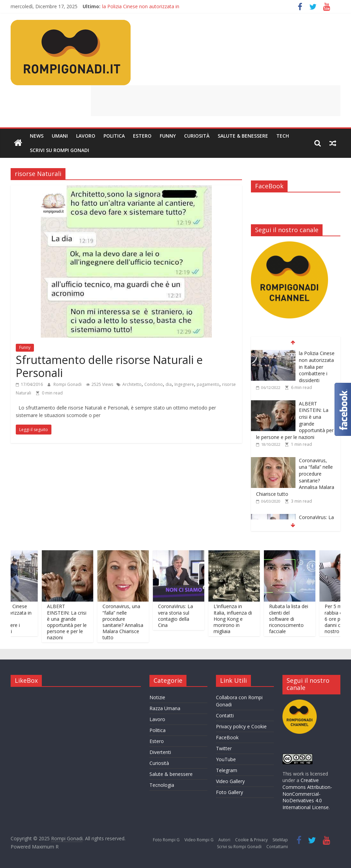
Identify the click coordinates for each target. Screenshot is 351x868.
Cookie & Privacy (251, 840)
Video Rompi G (199, 840)
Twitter (224, 748)
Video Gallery (230, 781)
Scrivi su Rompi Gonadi (59, 150)
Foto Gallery (229, 792)
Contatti (225, 715)
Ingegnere (184, 384)
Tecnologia (162, 785)
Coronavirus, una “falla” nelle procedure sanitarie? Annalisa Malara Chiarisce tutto (128, 622)
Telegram (227, 770)
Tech (283, 136)
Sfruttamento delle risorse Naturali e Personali (109, 366)
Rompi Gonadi (68, 384)
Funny (168, 136)
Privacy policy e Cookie (241, 726)
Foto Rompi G (166, 840)
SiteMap (280, 840)
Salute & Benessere (243, 136)
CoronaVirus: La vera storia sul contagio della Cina (181, 616)
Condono (154, 384)
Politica (114, 136)
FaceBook (227, 737)
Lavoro (86, 136)
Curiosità (197, 136)
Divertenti (160, 752)
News (37, 136)
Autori (224, 840)
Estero (142, 136)
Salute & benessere (171, 774)
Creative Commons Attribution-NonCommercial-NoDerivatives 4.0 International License (307, 794)
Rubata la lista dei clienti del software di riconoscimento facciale (294, 619)
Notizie (157, 697)
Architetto (132, 384)
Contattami (277, 847)
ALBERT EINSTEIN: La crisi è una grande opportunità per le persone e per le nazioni (72, 622)
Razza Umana (165, 708)
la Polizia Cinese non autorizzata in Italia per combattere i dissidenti (317, 367)
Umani (60, 136)
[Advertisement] (216, 101)
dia (169, 384)
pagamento (208, 384)
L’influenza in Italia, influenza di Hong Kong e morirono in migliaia (238, 619)
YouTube (226, 759)
